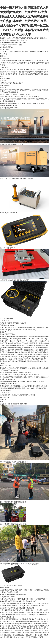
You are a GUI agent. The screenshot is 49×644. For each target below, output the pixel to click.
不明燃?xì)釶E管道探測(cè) (37, 70)
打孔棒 (36, 61)
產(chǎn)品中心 (5, 58)
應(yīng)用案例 (5, 79)
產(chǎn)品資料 (18, 83)
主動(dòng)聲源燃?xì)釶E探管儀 (11, 61)
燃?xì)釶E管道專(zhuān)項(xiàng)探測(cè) (14, 70)
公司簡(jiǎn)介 (5, 52)
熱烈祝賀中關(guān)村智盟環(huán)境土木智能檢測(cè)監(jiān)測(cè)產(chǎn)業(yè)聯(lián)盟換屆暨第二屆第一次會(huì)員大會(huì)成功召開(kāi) (23, 388)
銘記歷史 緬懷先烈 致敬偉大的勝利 (12, 94)
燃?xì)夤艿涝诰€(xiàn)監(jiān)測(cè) (25, 63)
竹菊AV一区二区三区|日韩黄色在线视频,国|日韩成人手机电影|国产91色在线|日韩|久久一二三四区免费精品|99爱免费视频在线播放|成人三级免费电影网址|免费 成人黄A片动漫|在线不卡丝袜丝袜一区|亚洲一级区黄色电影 (24, 621)
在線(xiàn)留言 (5, 85)
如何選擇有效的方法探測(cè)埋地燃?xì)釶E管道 (16, 97)
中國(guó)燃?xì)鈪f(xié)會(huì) (19, 590)
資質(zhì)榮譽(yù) (15, 52)
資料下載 (24, 40)
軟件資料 (9, 83)
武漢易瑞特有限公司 (38, 606)
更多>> (13, 334)
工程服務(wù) (4, 67)
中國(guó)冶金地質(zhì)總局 (9, 592)
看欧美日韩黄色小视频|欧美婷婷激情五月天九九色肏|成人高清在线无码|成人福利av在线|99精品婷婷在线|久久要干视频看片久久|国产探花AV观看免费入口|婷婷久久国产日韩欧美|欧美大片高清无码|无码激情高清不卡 (24, 628)
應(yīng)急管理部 (35, 590)
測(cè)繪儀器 (9, 63)
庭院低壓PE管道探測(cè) (27, 72)
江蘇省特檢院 (4, 590)
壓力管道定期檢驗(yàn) (11, 74)
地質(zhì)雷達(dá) (27, 61)
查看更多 (3, 332)
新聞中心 (3, 56)
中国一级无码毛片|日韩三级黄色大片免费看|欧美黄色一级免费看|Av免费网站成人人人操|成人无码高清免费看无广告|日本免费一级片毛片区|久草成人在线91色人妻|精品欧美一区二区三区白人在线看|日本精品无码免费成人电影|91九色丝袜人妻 (24, 21)
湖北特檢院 (45, 590)
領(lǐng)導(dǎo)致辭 (28, 52)
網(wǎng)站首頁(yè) (7, 47)
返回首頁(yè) (4, 40)
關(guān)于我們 (15, 40)
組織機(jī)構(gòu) (41, 52)
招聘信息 (3, 83)
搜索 (21, 45)
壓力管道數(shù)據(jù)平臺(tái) (29, 74)
